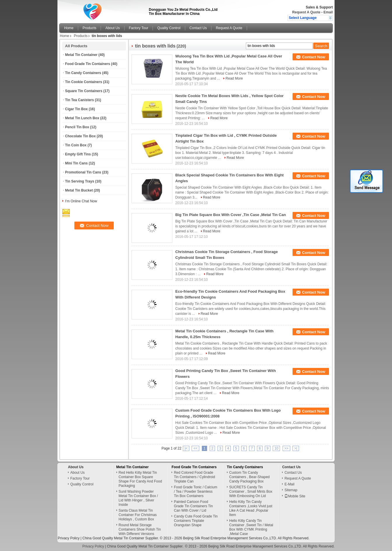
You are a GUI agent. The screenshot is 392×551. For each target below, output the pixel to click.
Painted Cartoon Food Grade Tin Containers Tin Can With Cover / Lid (193, 506)
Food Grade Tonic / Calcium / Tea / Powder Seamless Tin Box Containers (196, 492)
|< (186, 448)
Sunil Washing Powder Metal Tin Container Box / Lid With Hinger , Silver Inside (138, 498)
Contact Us (198, 28)
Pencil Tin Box (77, 127)
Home (69, 28)
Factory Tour (139, 28)
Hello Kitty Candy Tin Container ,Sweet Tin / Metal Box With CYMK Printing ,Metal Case (251, 527)
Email (328, 12)
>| (296, 448)
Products (89, 28)
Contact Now (314, 57)
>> (286, 448)
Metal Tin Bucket (79, 190)
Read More (234, 78)
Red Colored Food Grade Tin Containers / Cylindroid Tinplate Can (194, 477)
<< (195, 448)
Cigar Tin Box (76, 109)
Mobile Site (295, 496)
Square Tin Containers (84, 91)
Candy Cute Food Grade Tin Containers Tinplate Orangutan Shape (196, 521)
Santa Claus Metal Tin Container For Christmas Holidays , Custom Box (138, 515)
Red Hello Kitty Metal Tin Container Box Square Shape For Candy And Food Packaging (140, 479)
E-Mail (289, 484)
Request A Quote (306, 12)
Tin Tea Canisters (79, 100)
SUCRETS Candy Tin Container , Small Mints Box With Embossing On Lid (251, 492)
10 (276, 448)
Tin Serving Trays (80, 181)
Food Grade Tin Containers (87, 64)
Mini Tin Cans (76, 163)
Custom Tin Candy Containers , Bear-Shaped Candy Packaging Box (250, 477)
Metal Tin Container (81, 55)
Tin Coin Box (76, 145)
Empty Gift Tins (78, 154)
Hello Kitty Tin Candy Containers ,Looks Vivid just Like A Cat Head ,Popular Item (251, 508)
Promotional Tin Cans (83, 172)
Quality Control (169, 28)
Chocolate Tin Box (80, 136)
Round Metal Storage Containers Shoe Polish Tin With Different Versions (140, 529)
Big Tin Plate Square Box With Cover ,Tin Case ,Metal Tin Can (231, 215)
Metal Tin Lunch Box (82, 118)
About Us (112, 28)
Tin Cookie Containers (84, 82)
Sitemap (291, 490)
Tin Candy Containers (83, 73)
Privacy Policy (69, 538)
